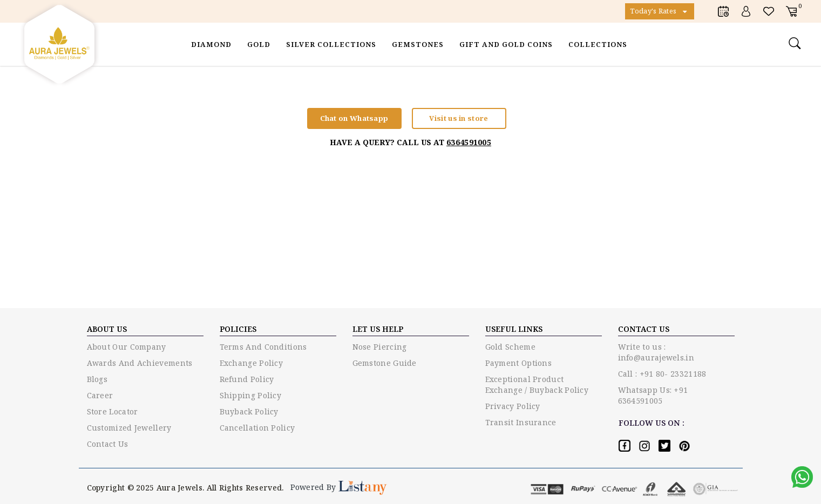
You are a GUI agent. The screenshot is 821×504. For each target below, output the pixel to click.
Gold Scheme (510, 347)
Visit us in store (459, 118)
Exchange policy (252, 363)
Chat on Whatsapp (354, 118)
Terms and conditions (263, 347)
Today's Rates (660, 11)
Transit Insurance (521, 422)
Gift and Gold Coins (506, 44)
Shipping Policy (251, 395)
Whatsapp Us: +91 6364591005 (653, 395)
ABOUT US (107, 329)
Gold (259, 44)
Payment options (519, 363)
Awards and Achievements (140, 363)
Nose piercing (380, 347)
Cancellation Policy (257, 428)
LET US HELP (378, 329)
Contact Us (108, 444)
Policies (238, 329)
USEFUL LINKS (514, 329)
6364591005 (469, 142)
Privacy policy (513, 406)
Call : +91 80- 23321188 (662, 374)
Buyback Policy (249, 411)
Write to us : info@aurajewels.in (656, 352)
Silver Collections (331, 44)
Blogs (97, 379)
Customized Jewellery (129, 428)
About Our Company (127, 347)
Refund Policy (247, 379)
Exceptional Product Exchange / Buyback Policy (537, 384)
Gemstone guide (385, 363)
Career (100, 395)
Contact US (644, 329)
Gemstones (418, 44)
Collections (598, 44)
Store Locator (113, 411)
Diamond (211, 44)
